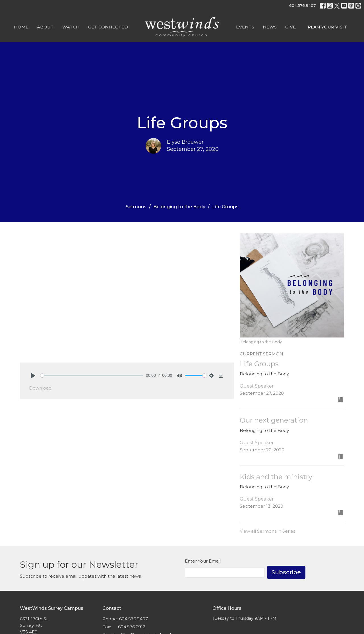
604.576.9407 (302, 5)
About (45, 27)
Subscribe (286, 572)
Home (21, 27)
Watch (71, 27)
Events (245, 27)
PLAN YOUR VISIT (327, 27)
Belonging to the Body (179, 207)
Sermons (136, 207)
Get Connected (108, 27)
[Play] (33, 376)
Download (40, 388)
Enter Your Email (203, 561)
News (270, 27)
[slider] (92, 375)
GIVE (290, 27)
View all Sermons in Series (267, 531)
